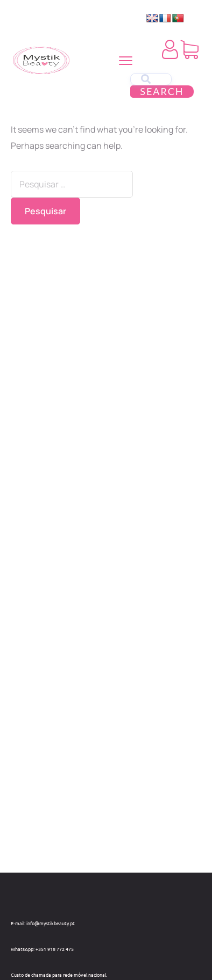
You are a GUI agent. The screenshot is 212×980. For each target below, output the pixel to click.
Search (162, 91)
